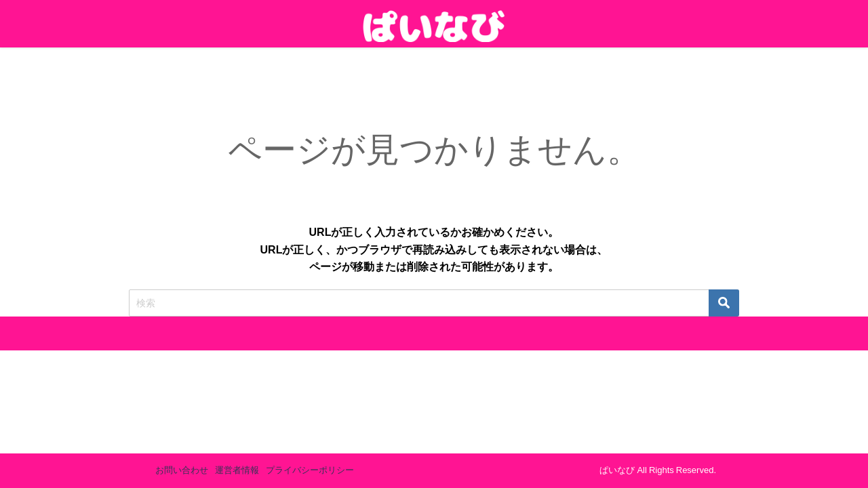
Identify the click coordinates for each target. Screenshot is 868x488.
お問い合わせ (182, 470)
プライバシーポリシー (310, 470)
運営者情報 (237, 470)
